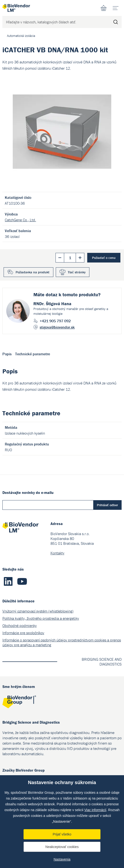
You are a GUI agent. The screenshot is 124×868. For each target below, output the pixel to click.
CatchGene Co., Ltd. (20, 220)
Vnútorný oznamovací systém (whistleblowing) (38, 611)
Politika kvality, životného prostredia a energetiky (41, 618)
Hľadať (116, 22)
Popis (7, 354)
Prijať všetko (62, 834)
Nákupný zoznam (104, 8)
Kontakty (57, 553)
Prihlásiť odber (107, 505)
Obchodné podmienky (20, 626)
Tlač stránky (77, 272)
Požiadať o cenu (104, 258)
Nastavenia (62, 859)
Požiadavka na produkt (33, 272)
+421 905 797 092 (55, 321)
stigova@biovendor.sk (57, 327)
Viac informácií (95, 810)
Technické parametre (33, 354)
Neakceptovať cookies (62, 847)
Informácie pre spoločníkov (23, 633)
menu (117, 6)
